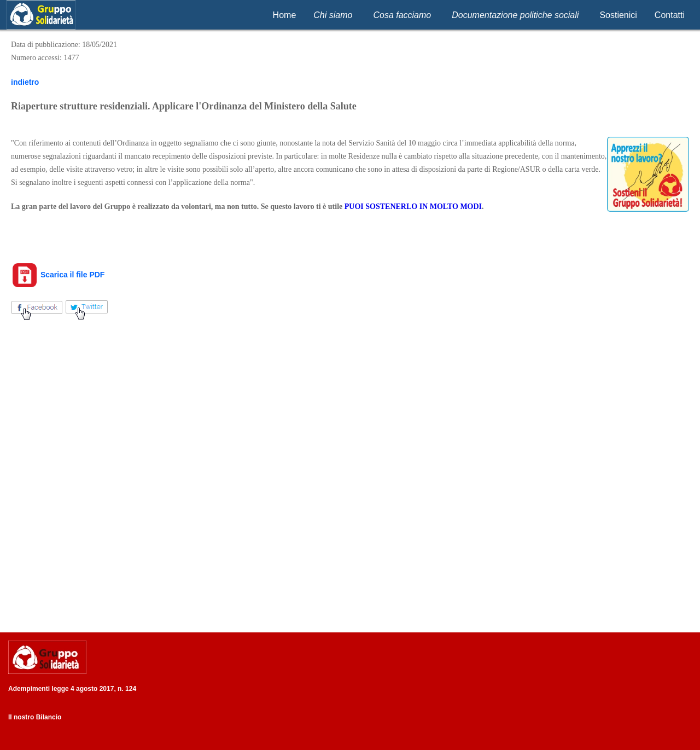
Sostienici (618, 15)
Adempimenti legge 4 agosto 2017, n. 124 (72, 689)
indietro (25, 82)
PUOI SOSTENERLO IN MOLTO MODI (413, 207)
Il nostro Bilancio (35, 717)
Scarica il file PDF (58, 275)
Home (285, 15)
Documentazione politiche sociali (515, 15)
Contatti (670, 15)
